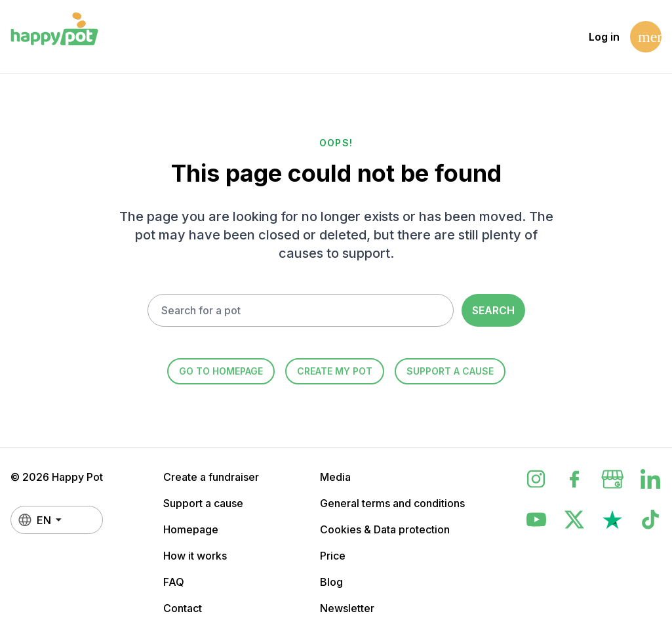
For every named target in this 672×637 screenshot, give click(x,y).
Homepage (191, 529)
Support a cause (450, 371)
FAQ (174, 582)
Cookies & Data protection (385, 529)
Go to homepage (221, 371)
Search (493, 310)
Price (333, 556)
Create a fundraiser (211, 477)
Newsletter (347, 608)
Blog (331, 582)
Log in (604, 37)
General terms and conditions (392, 503)
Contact (183, 608)
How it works (195, 556)
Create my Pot (335, 371)
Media (335, 477)
